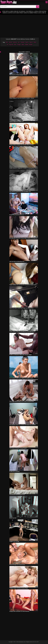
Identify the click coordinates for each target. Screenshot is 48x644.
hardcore (15, 42)
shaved (10, 42)
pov (19, 42)
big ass (31, 42)
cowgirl (19, 45)
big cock (11, 45)
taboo (23, 45)
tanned (27, 45)
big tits (27, 42)
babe (7, 42)
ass (8, 45)
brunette (23, 42)
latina (35, 42)
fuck (15, 45)
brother (31, 45)
